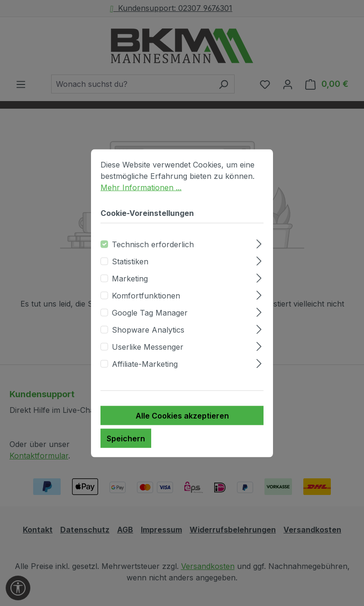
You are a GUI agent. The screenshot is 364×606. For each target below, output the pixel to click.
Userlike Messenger (148, 346)
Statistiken (130, 261)
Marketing (130, 278)
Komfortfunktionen (146, 295)
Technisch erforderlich (153, 244)
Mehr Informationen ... (141, 187)
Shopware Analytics (148, 329)
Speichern (126, 438)
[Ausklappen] (259, 242)
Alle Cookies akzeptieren (182, 415)
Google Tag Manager (150, 312)
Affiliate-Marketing (145, 364)
